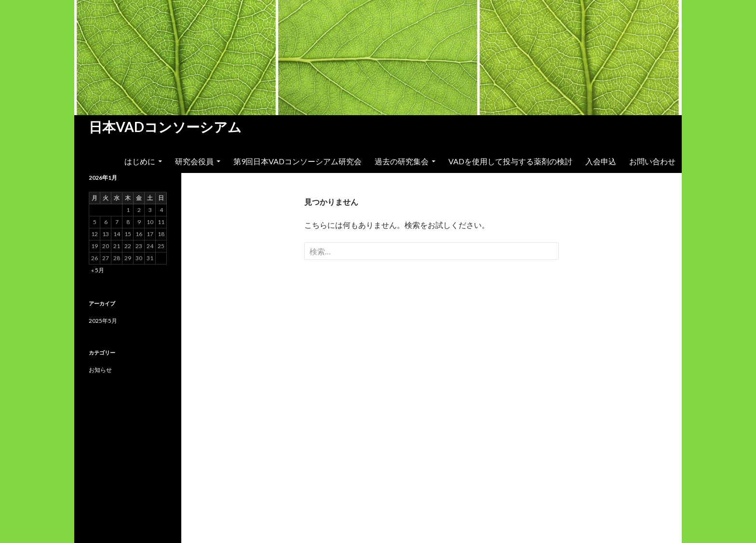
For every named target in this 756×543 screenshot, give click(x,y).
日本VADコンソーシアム (165, 127)
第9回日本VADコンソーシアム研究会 (297, 161)
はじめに (140, 161)
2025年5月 (103, 321)
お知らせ (100, 370)
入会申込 (601, 161)
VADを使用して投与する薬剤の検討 (510, 161)
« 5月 (98, 270)
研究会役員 (194, 161)
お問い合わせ (652, 161)
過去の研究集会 (402, 161)
